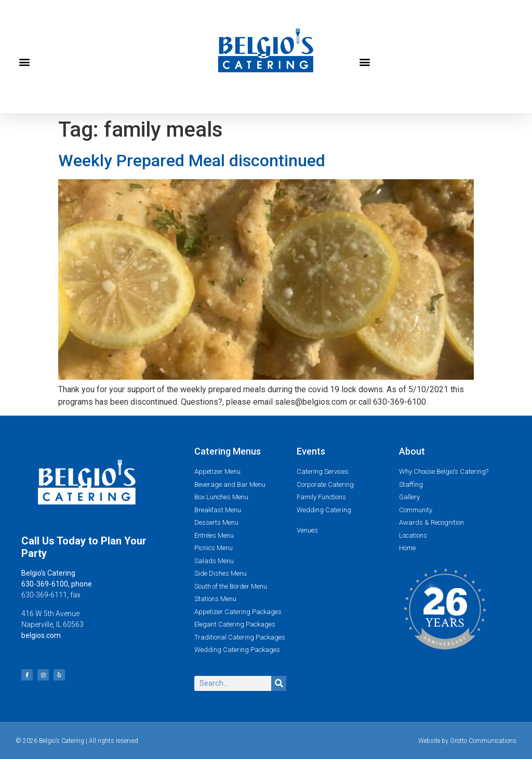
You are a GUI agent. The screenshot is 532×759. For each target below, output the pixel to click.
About (412, 451)
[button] (24, 62)
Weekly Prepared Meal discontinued (192, 161)
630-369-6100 (45, 584)
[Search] (279, 683)
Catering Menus (228, 451)
